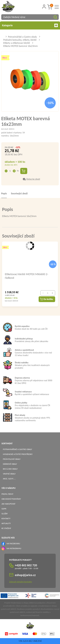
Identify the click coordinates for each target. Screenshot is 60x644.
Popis (4, 193)
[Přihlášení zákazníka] (44, 7)
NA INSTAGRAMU (14, 548)
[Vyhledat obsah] (55, 17)
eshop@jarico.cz (25, 575)
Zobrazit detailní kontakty (21, 582)
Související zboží (19, 193)
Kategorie (30, 25)
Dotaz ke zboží (33, 179)
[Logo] (12, 7)
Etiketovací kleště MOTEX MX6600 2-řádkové (27, 276)
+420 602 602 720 (26, 565)
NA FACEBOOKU (13, 543)
